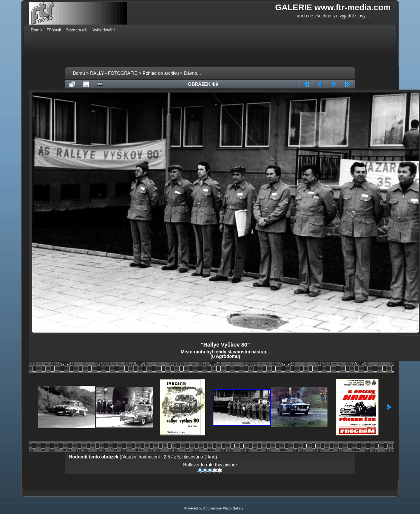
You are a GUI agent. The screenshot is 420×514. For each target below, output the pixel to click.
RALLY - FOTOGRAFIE (113, 73)
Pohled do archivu (161, 73)
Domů (79, 73)
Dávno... (192, 73)
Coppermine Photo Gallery (223, 508)
